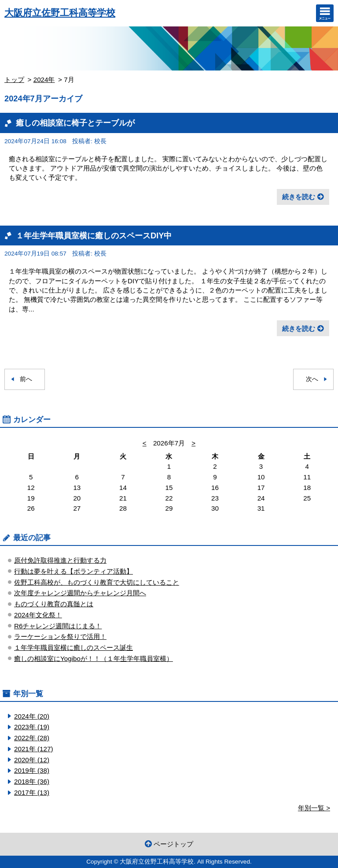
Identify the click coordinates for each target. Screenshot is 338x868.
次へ (312, 379)
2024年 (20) (32, 716)
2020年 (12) (32, 760)
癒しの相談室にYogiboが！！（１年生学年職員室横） (94, 658)
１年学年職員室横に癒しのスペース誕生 (73, 647)
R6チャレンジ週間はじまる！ (58, 626)
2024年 (44, 80)
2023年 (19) (32, 727)
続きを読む (299, 197)
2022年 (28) (32, 738)
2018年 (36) (32, 781)
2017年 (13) (32, 792)
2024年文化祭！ (38, 615)
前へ (26, 379)
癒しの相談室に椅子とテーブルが (75, 123)
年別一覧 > (314, 808)
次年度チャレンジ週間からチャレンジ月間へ (80, 593)
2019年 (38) (32, 770)
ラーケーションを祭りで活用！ (60, 636)
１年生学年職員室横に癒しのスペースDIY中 (94, 236)
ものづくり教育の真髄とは (54, 604)
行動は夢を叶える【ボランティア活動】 (73, 571)
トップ (14, 80)
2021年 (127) (33, 749)
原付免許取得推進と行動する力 (60, 560)
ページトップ (173, 844)
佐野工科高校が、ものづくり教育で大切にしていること (97, 582)
